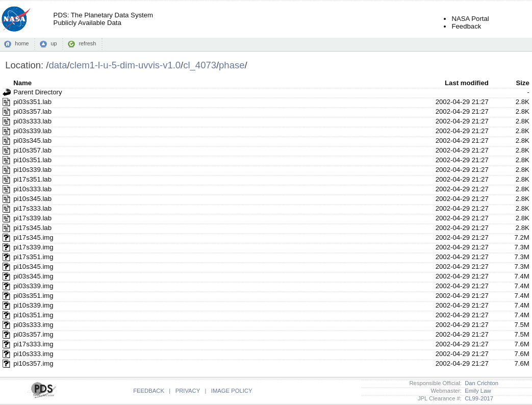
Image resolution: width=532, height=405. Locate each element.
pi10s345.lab (32, 199)
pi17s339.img (33, 247)
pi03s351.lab (32, 102)
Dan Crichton (480, 383)
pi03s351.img (33, 296)
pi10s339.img (33, 305)
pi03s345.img (33, 276)
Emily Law (476, 391)
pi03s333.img (33, 325)
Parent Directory (37, 92)
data (58, 65)
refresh (87, 43)
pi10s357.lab (32, 150)
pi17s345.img (33, 237)
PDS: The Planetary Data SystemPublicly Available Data (103, 19)
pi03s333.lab (32, 121)
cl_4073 (200, 65)
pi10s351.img (33, 315)
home (22, 43)
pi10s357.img (33, 363)
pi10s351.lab (32, 160)
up (54, 43)
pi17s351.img (33, 257)
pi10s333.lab (32, 189)
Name (22, 83)
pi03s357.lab (32, 111)
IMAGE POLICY (232, 391)
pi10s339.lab (32, 170)
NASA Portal (470, 19)
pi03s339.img (33, 286)
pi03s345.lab (32, 141)
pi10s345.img (33, 267)
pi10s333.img (33, 354)
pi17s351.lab (32, 179)
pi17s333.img (33, 344)
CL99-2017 (477, 398)
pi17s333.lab (32, 208)
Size (522, 83)
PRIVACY (188, 391)
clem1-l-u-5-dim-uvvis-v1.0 (125, 65)
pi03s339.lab (32, 131)
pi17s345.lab (32, 228)
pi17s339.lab (32, 218)
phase (232, 65)
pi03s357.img (33, 334)
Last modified (467, 83)
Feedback (466, 26)
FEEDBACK (149, 391)
